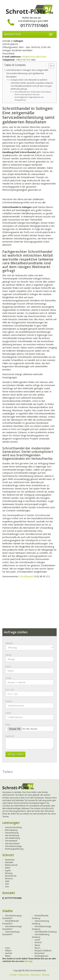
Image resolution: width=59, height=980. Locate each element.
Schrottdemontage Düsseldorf (12, 928)
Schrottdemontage (13, 846)
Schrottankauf (11, 841)
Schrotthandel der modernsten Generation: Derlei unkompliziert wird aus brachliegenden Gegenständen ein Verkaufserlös (33, 96)
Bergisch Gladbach (43, 951)
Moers (37, 948)
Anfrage (28, 961)
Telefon (9, 701)
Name (8, 666)
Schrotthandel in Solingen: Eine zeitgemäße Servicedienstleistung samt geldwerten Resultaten (27, 73)
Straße (8, 678)
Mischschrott (11, 876)
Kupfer (8, 871)
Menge (8, 655)
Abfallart (9, 643)
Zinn (7, 887)
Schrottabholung (12, 838)
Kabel (8, 868)
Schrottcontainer (12, 844)
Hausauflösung (12, 833)
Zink (7, 884)
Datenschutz (24, 975)
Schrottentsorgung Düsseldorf (12, 917)
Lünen (37, 940)
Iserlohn (9, 953)
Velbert (8, 951)
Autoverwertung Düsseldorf (11, 933)
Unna (7, 948)
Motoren (9, 879)
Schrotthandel (26, 576)
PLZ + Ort (10, 690)
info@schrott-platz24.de (34, 57)
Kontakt (13, 975)
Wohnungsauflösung (14, 849)
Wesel (37, 945)
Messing (9, 873)
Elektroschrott (11, 865)
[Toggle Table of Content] (50, 66)
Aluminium (10, 860)
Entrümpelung (11, 830)
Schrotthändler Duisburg (46, 932)
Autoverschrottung (13, 827)
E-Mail (8, 713)
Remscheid (39, 953)
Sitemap (46, 975)
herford (38, 942)
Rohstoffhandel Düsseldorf (11, 922)
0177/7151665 (34, 25)
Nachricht (10, 736)
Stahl (7, 881)
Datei (8, 725)
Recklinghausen (41, 956)
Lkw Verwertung (12, 835)
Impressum (36, 975)
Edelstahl (9, 862)
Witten (8, 956)
